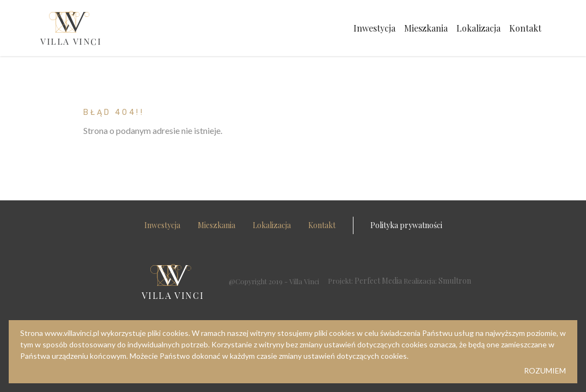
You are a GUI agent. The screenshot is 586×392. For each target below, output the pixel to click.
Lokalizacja (478, 28)
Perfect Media (378, 281)
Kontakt (525, 28)
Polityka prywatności (406, 225)
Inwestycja (374, 28)
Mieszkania (426, 28)
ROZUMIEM (545, 370)
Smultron (455, 281)
